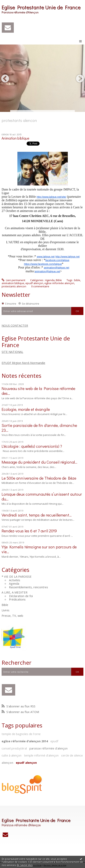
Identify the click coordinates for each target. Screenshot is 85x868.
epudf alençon (26, 763)
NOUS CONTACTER (15, 325)
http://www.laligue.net (67, 257)
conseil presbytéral (14, 748)
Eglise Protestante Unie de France (41, 7)
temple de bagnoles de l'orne (21, 734)
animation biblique (13, 283)
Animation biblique (15, 138)
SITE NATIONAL (12, 352)
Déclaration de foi (21, 596)
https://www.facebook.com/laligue (43, 264)
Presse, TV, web (12, 616)
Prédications (17, 599)
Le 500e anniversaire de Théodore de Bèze (39, 478)
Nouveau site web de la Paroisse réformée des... (38, 391)
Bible (5, 605)
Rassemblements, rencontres (28, 587)
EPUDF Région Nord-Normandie (23, 363)
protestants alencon (14, 286)
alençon (7, 763)
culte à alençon (11, 755)
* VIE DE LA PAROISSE (17, 576)
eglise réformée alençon (59, 283)
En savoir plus (25, 865)
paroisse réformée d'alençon (48, 748)
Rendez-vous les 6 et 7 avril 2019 (29, 531)
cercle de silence (72, 755)
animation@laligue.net (56, 268)
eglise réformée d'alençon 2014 (25, 741)
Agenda (14, 583)
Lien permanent (13, 280)
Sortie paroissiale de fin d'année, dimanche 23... (39, 428)
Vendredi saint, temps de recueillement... (37, 515)
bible (77, 280)
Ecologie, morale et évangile (26, 409)
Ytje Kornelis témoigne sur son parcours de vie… (39, 549)
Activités (15, 580)
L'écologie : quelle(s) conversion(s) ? (32, 446)
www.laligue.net (46, 257)
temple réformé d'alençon (41, 755)
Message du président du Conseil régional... (39, 462)
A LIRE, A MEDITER (14, 592)
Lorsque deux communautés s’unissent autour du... (42, 496)
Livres (5, 610)
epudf (54, 741)
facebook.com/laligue (57, 260)
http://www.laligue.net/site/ (51, 197)
